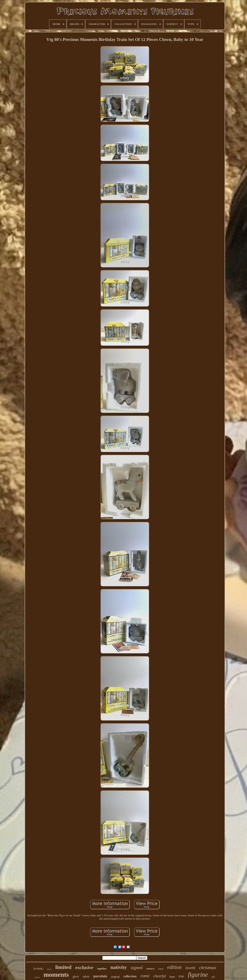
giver (76, 976)
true (181, 976)
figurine (198, 975)
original (115, 977)
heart (172, 977)
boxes (37, 977)
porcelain (100, 976)
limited (63, 967)
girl (213, 977)
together (102, 969)
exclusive (84, 967)
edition (174, 967)
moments (56, 975)
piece (49, 969)
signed (137, 968)
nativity (119, 967)
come (145, 976)
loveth (190, 968)
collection (130, 976)
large (161, 969)
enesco (150, 969)
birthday (38, 969)
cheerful (160, 976)
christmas (207, 968)
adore (86, 976)
